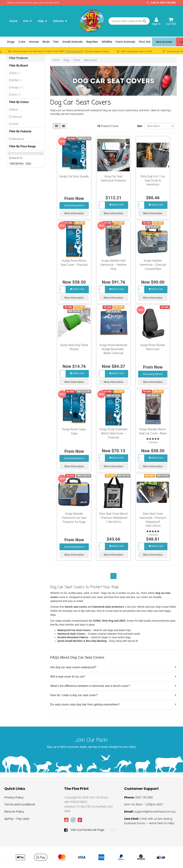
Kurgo (18, 87)
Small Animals (73, 42)
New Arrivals (164, 42)
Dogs (11, 42)
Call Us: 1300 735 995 (161, 3)
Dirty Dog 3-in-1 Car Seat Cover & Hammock (153, 181)
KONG (17, 80)
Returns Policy (14, 812)
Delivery (60, 21)
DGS (16, 73)
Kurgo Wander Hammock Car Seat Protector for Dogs (74, 518)
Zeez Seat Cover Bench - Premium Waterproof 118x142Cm (113, 518)
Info (28, 21)
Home (13, 21)
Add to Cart (116, 205)
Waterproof (18, 139)
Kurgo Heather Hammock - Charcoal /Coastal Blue (153, 265)
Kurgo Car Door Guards (74, 176)
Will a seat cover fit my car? (68, 677)
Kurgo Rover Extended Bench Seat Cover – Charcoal (114, 433)
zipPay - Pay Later (17, 819)
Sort (139, 126)
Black (15, 110)
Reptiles (92, 42)
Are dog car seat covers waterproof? (73, 667)
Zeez (16, 95)
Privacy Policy (14, 797)
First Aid (145, 42)
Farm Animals (125, 42)
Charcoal (17, 117)
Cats (22, 42)
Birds (46, 42)
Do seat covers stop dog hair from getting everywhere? (85, 704)
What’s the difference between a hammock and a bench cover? (90, 686)
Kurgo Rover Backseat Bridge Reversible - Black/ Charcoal (113, 349)
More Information (74, 213)
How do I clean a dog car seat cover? (74, 695)
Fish (56, 42)
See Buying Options (74, 205)
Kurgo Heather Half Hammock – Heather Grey (113, 265)
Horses (34, 42)
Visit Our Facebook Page (84, 830)
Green (15, 124)
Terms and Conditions (20, 804)
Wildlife (107, 42)
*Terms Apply (73, 51)
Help (43, 21)
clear (28, 164)
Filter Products (18, 58)
